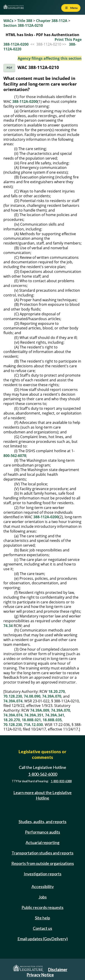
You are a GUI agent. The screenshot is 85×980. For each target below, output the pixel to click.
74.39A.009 (40, 710)
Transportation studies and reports (42, 853)
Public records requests (42, 907)
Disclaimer (58, 970)
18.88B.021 (31, 720)
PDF (9, 68)
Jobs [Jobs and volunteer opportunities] (43, 897)
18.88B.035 (52, 720)
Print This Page (68, 39)
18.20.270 (57, 691)
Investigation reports (43, 874)
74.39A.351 (34, 715)
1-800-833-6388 (61, 781)
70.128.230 (13, 696)
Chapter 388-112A (52, 21)
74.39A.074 (13, 701)
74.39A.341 (55, 715)
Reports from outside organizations (43, 863)
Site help (42, 918)
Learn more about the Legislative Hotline (42, 795)
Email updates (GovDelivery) (43, 939)
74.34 (8, 626)
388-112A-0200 (16, 44)
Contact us (42, 928)
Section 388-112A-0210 (23, 25)
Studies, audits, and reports (42, 822)
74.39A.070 (52, 696)
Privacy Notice (40, 975)
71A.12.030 (33, 725)
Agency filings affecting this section (50, 58)
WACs (8, 21)
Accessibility (43, 886)
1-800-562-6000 (43, 774)
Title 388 (25, 21)
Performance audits (42, 832)
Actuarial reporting (42, 842)
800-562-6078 (15, 456)
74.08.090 (32, 696)
